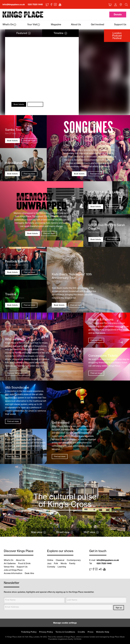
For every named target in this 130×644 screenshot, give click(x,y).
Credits (81, 632)
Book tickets (19, 104)
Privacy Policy (46, 632)
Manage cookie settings (65, 623)
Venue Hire (9, 567)
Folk (56, 563)
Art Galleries (10, 563)
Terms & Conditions (65, 632)
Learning (62, 567)
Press (91, 632)
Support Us (22, 567)
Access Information (13, 573)
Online (50, 560)
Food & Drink (24, 563)
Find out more (35, 104)
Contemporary (74, 560)
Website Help (103, 632)
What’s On (9, 560)
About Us (20, 560)
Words (64, 563)
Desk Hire (29, 573)
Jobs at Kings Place (13, 570)
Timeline (59, 33)
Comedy (51, 567)
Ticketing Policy (29, 632)
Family (72, 563)
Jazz (49, 563)
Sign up (119, 608)
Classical (60, 560)
